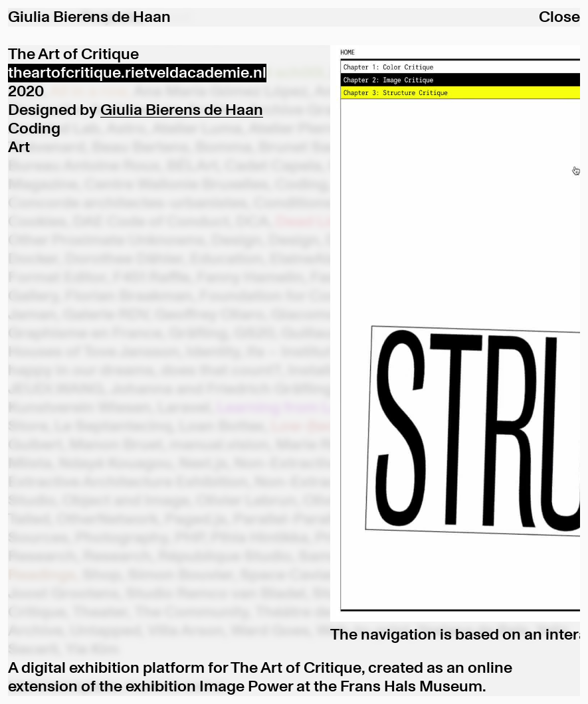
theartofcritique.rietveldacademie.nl (137, 73)
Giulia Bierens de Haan (182, 110)
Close (559, 17)
